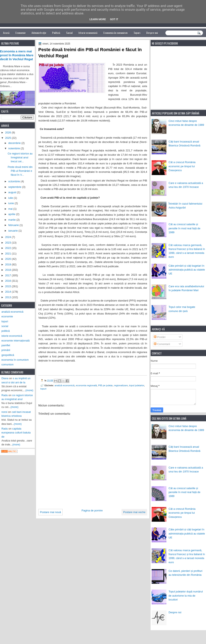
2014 (8, 292)
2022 (8, 248)
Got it (114, 19)
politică (6, 331)
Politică (56, 33)
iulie (11, 198)
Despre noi (152, 33)
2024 (8, 237)
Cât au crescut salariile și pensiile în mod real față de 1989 (184, 228)
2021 (8, 254)
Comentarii (162, 344)
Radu (5, 395)
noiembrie (14, 148)
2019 (8, 264)
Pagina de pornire (92, 510)
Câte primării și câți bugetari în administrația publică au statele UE (187, 270)
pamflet (6, 345)
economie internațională (16, 341)
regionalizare (121, 385)
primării (6, 350)
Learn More (98, 19)
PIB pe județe (105, 385)
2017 (8, 275)
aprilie (12, 214)
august (13, 192)
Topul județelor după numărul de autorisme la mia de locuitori (186, 596)
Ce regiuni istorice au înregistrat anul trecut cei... (20, 158)
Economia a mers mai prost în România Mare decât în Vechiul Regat (17, 55)
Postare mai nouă (50, 512)
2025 (8, 138)
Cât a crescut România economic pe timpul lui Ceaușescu (182, 166)
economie (7, 316)
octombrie (14, 181)
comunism (8, 364)
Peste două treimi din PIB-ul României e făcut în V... (20, 171)
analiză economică (65, 385)
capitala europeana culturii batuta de (16, 433)
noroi (4, 412)
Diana (5, 378)
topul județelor (137, 385)
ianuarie (13, 231)
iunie (11, 203)
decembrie (15, 143)
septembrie (15, 187)
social (5, 326)
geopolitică (8, 355)
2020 (8, 259)
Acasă (6, 33)
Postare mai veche (134, 512)
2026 (8, 132)
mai (11, 209)
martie (12, 220)
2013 (8, 297)
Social (69, 33)
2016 (8, 281)
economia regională (86, 385)
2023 (8, 243)
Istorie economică (88, 33)
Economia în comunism (115, 33)
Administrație (39, 33)
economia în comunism (15, 360)
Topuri (137, 33)
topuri (43, 389)
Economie (20, 33)
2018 (8, 270)
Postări (160, 337)
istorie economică (12, 336)
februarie (14, 225)
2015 (8, 286)
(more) (29, 390)
